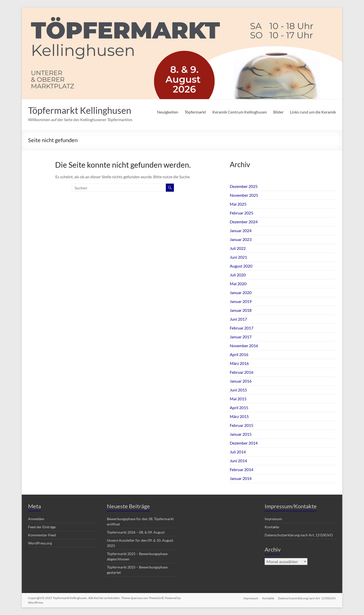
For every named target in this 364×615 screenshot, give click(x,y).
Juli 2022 (238, 248)
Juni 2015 (238, 390)
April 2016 (239, 354)
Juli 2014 (238, 452)
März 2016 (239, 363)
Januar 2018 (241, 310)
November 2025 (244, 195)
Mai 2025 (238, 204)
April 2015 (239, 408)
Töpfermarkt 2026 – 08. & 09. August (136, 532)
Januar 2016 (241, 381)
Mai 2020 (238, 284)
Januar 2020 (241, 292)
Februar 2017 (242, 328)
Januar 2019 (241, 301)
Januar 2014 (241, 478)
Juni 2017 (238, 319)
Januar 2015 (241, 434)
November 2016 (244, 346)
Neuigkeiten (168, 112)
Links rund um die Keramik (313, 112)
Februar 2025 (242, 213)
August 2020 (241, 266)
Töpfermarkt (195, 112)
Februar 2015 (242, 425)
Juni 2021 (238, 257)
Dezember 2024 (244, 222)
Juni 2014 (238, 461)
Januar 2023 (241, 239)
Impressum (273, 519)
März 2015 (239, 416)
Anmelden (36, 519)
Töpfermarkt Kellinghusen (80, 110)
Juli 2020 (238, 275)
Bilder (278, 112)
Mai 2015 (238, 399)
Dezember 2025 (244, 186)
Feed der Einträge (42, 527)
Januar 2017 (241, 337)
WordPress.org (40, 543)
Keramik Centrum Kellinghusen (240, 112)
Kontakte (272, 527)
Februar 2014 (242, 469)
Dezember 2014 (244, 443)
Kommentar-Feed (42, 535)
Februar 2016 (242, 372)
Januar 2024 (241, 230)
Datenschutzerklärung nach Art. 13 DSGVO (299, 535)
